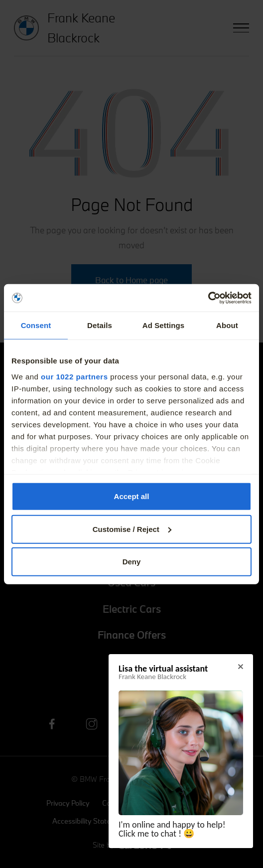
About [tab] (227, 325)
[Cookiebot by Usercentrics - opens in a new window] (208, 298)
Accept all (132, 496)
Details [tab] (100, 325)
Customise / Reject (132, 529)
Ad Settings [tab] (163, 325)
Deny (132, 562)
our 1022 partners (74, 376)
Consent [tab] (36, 325)
